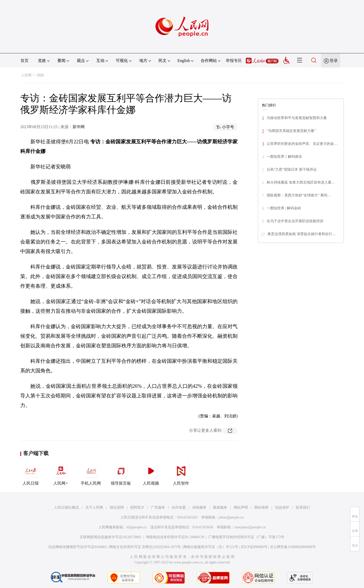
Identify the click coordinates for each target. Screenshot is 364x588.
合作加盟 (179, 507)
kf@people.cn (137, 527)
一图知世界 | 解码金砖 (284, 208)
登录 (334, 61)
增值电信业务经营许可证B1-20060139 (175, 537)
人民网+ (61, 474)
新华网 (79, 127)
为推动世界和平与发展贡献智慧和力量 (297, 118)
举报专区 (234, 61)
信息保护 (282, 507)
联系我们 (303, 507)
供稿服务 (199, 507)
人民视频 (151, 474)
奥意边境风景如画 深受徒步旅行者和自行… (302, 234)
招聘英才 (137, 507)
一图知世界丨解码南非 (284, 157)
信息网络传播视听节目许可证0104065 (77, 547)
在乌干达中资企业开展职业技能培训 (295, 221)
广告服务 (158, 507)
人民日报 (31, 474)
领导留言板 (121, 474)
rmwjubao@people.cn (250, 527)
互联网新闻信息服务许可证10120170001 (111, 537)
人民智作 (181, 474)
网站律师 (261, 507)
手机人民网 (91, 474)
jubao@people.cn (231, 517)
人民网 (26, 75)
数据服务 (220, 507)
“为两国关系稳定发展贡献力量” (291, 131)
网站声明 (241, 507)
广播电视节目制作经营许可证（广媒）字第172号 (246, 537)
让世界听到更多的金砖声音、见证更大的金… (302, 144)
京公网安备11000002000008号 (293, 547)
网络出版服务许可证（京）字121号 (211, 547)
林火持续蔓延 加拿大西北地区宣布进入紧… (301, 182)
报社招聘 (117, 507)
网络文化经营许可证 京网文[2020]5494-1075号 (145, 547)
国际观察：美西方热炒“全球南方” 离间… (299, 195)
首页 (25, 61)
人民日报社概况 (66, 507)
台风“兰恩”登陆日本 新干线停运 (292, 169)
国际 (41, 75)
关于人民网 (94, 507)
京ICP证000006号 (254, 547)
